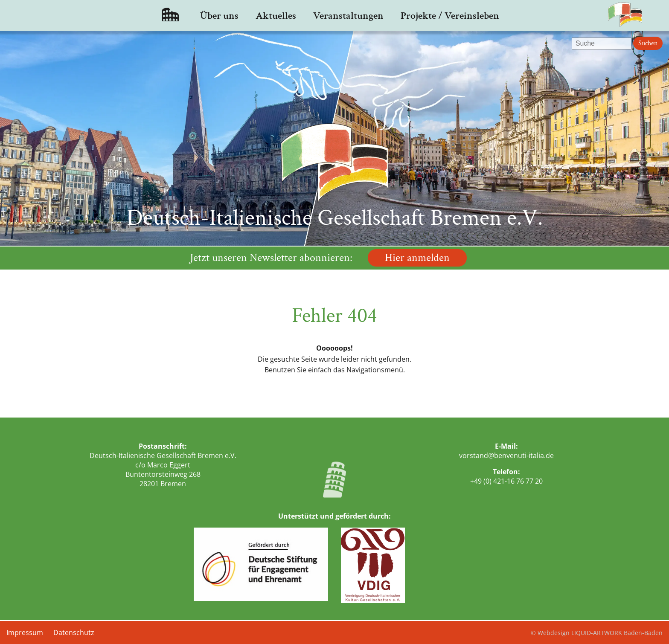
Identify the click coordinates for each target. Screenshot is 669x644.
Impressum (25, 632)
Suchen (648, 43)
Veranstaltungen (348, 16)
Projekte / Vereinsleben (450, 16)
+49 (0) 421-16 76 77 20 (506, 481)
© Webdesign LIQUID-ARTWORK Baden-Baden (597, 633)
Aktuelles (276, 16)
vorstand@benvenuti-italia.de (506, 455)
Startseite (170, 15)
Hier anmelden (417, 258)
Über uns (219, 16)
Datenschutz (74, 632)
